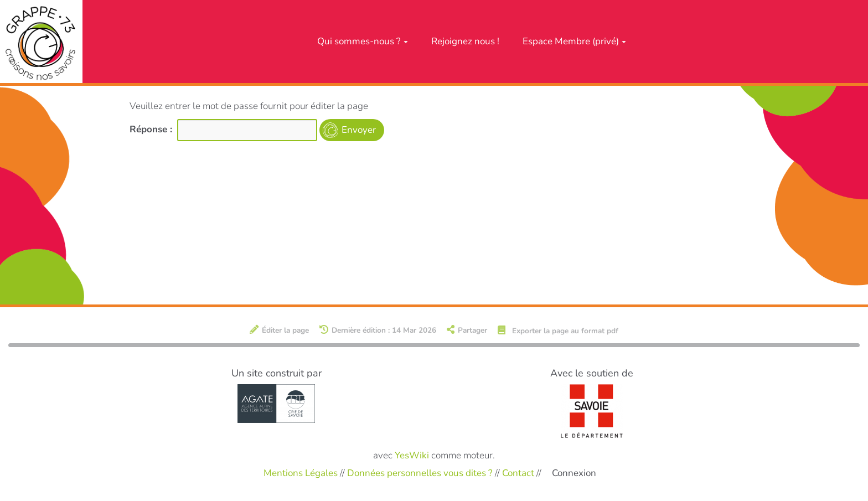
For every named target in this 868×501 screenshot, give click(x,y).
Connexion (574, 473)
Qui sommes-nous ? (363, 41)
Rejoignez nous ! (465, 41)
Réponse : (152, 129)
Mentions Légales (301, 472)
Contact (518, 472)
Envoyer (359, 130)
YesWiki (412, 455)
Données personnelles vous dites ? (420, 472)
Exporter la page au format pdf (558, 331)
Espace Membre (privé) (574, 41)
